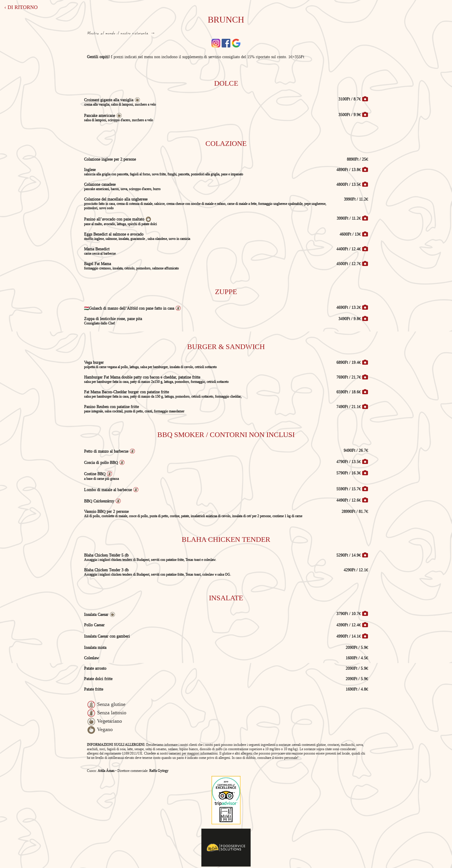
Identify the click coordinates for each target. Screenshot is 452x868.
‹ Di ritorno (21, 7)
